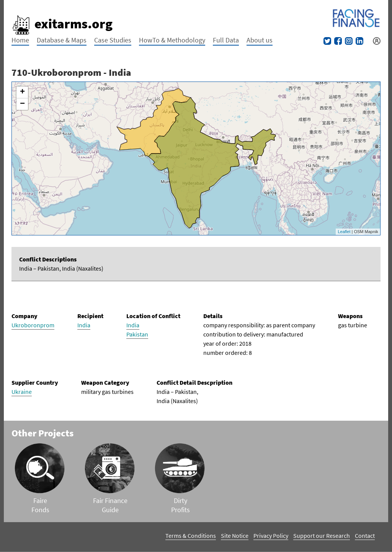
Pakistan (137, 334)
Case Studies (113, 40)
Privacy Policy (271, 536)
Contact (365, 536)
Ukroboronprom (33, 325)
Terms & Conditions (191, 536)
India (84, 325)
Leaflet (344, 232)
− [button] (22, 104)
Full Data (226, 40)
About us (260, 40)
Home (20, 40)
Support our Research (322, 536)
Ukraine (22, 392)
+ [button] (22, 92)
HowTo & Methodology (172, 40)
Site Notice (235, 536)
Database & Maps (62, 40)
